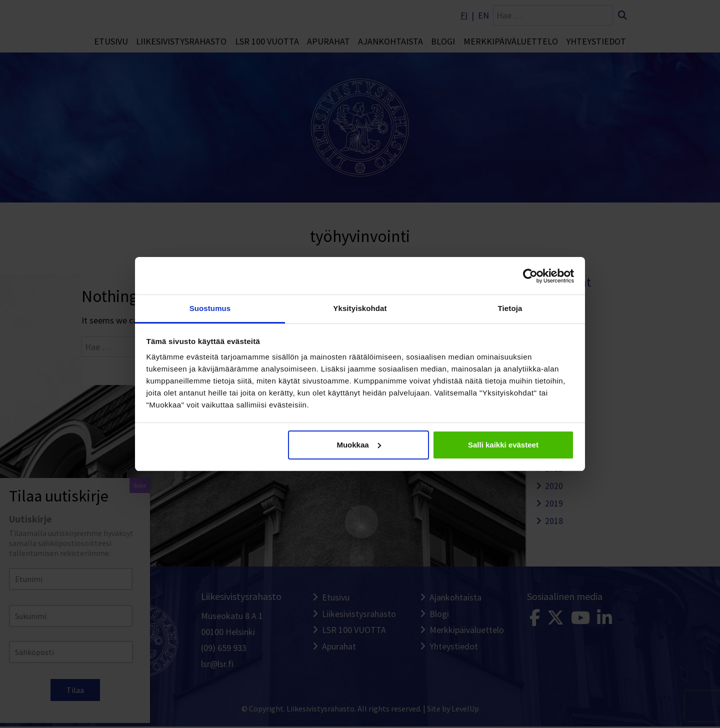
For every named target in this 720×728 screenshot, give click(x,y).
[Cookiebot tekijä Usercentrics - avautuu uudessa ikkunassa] (530, 276)
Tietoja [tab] (510, 308)
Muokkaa (358, 445)
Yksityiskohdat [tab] (360, 308)
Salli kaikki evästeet (503, 445)
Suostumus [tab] (210, 308)
